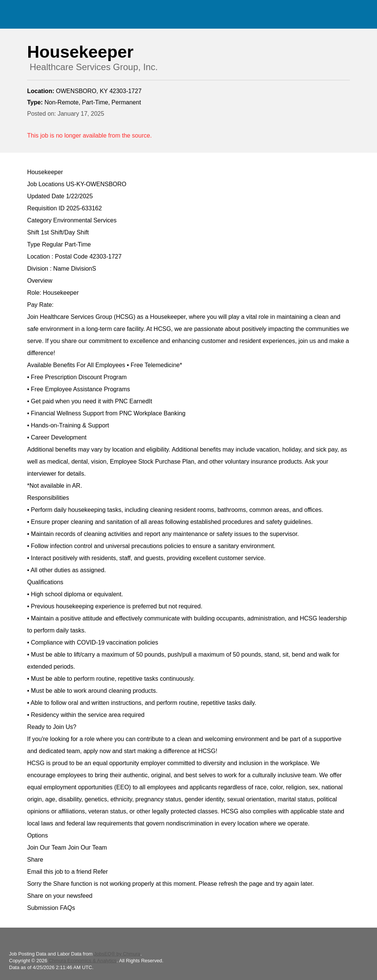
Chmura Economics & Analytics (83, 961)
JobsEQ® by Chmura (117, 954)
